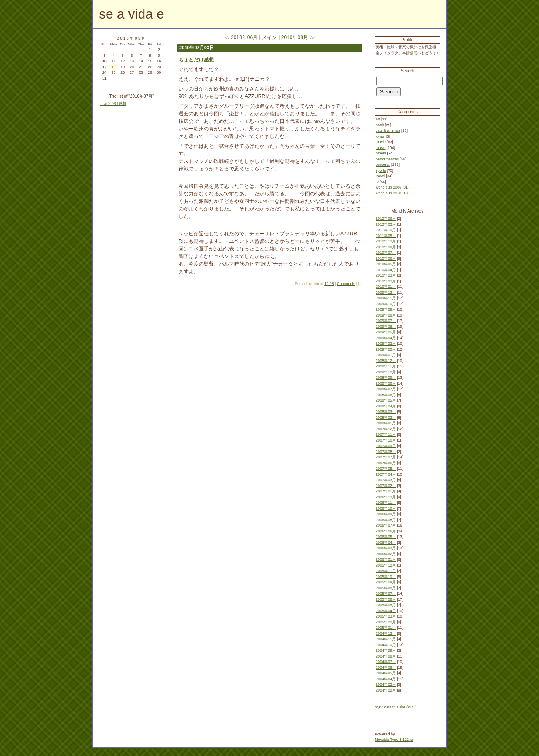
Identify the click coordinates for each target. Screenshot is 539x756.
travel (380, 176)
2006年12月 (386, 497)
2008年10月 (386, 372)
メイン (269, 37)
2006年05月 (386, 537)
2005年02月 (386, 622)
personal (383, 165)
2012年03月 (386, 224)
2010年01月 (386, 287)
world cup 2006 (388, 187)
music (381, 148)
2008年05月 (386, 400)
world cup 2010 (388, 193)
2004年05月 (386, 673)
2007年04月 (386, 474)
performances (387, 159)
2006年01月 (386, 559)
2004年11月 (386, 639)
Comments (346, 284)
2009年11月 (386, 298)
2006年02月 (386, 554)
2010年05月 (386, 264)
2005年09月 (386, 582)
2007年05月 (386, 469)
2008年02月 (386, 418)
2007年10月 (386, 440)
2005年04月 (386, 611)
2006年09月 (386, 514)
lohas (380, 136)
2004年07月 (386, 662)
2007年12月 (386, 429)
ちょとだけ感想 (113, 104)
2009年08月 (386, 315)
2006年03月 (386, 548)
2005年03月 (386, 616)
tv (377, 182)
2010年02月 (386, 281)
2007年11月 (386, 434)
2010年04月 (386, 270)
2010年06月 (386, 258)
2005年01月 (386, 628)
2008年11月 (386, 366)
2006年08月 (386, 520)
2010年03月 (386, 275)
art (378, 119)
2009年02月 (386, 349)
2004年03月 (386, 684)
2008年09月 (386, 378)
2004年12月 (386, 634)
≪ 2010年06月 (241, 37)
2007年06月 (386, 463)
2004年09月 (386, 650)
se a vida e (132, 14)
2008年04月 (386, 406)
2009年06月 (386, 327)
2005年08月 (386, 588)
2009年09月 (386, 309)
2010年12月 (386, 241)
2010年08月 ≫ (298, 37)
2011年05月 (386, 236)
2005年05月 (386, 605)
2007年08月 (386, 452)
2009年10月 (386, 304)
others (381, 153)
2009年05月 (386, 332)
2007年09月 (386, 446)
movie (381, 142)
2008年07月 (386, 389)
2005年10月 (386, 577)
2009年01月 (386, 355)
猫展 (414, 53)
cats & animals (388, 130)
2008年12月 (386, 361)
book (380, 125)
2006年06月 (386, 531)
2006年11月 (386, 503)
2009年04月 (386, 338)
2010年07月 (386, 253)
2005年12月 (386, 565)
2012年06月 (386, 218)
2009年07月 (386, 321)
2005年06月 (386, 599)
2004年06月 (386, 668)
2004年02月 (386, 690)
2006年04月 (386, 543)
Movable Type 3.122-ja (394, 740)
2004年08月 (386, 656)
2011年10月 (386, 230)
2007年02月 (386, 486)
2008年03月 (386, 412)
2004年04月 (386, 679)
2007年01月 (386, 491)
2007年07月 (386, 457)
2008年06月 (386, 395)
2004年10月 (386, 645)
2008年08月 (386, 383)
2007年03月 (386, 480)
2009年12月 (386, 293)
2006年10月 (386, 508)
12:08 (329, 284)
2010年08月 (386, 247)
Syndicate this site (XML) (396, 707)
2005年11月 (386, 571)
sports (381, 170)
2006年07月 (386, 525)
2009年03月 (386, 343)
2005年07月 (386, 594)
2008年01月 (386, 423)
